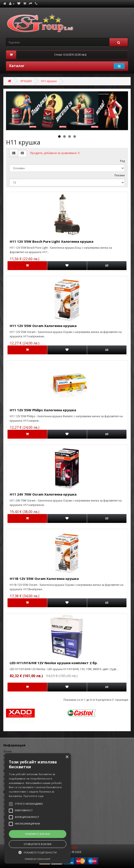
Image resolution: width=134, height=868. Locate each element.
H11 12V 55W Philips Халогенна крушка (43, 410)
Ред (122, 161)
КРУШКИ (26, 81)
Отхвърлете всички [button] (38, 844)
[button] (38, 852)
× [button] (67, 757)
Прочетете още (33, 796)
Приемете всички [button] (38, 834)
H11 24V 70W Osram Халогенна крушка (43, 494)
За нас (8, 751)
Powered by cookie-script (38, 859)
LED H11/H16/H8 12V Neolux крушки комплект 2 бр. (54, 663)
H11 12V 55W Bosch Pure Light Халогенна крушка (52, 241)
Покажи (120, 175)
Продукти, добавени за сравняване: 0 (55, 153)
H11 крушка (49, 81)
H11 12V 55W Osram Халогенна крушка (43, 326)
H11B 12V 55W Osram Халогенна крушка (44, 579)
